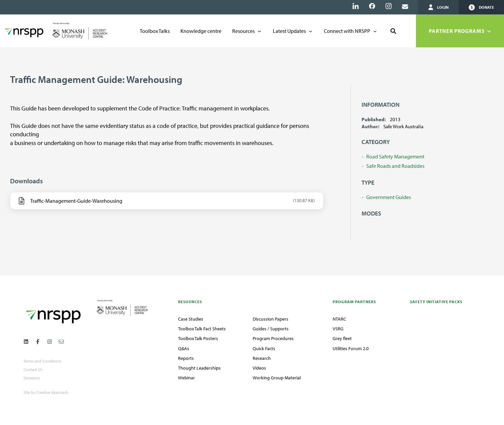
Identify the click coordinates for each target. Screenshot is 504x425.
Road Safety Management (395, 156)
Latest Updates (289, 31)
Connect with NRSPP (347, 31)
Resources (243, 31)
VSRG (338, 329)
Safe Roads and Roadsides (395, 166)
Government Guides (389, 197)
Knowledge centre (201, 31)
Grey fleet (342, 338)
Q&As (184, 348)
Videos (259, 368)
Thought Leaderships (199, 368)
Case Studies (191, 319)
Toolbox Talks (155, 31)
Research (262, 358)
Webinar (186, 378)
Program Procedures (273, 338)
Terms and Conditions (43, 361)
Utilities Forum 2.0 (351, 348)
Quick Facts (264, 348)
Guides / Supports (271, 329)
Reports (186, 358)
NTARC (339, 319)
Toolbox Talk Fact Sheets (202, 329)
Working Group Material (277, 378)
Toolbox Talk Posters (198, 338)
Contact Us (33, 370)
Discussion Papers (270, 319)
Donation (32, 378)
